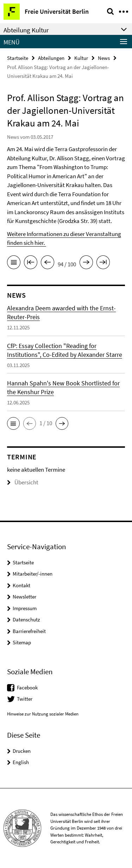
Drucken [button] (22, 751)
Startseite (18, 58)
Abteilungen (51, 58)
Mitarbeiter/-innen (33, 574)
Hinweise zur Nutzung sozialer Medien (43, 714)
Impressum (25, 608)
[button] (13, 423)
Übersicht (23, 482)
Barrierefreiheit (29, 631)
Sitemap (22, 642)
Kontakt (21, 585)
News (104, 58)
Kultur (81, 58)
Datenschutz (26, 619)
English (21, 762)
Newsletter (24, 597)
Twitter (25, 699)
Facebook (27, 687)
